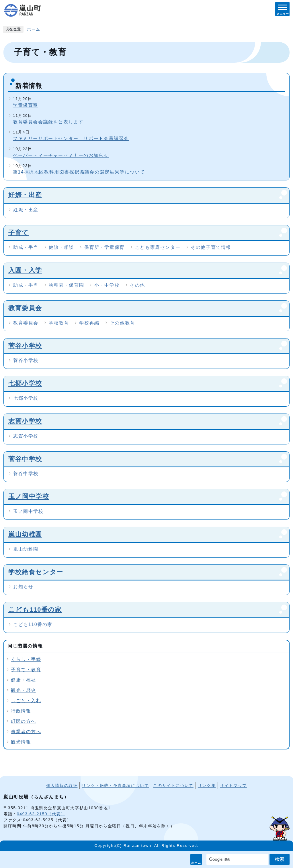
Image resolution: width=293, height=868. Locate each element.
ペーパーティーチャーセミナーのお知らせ (61, 155)
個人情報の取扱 (62, 786)
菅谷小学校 (25, 346)
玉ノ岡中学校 (29, 496)
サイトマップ (233, 786)
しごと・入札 (26, 701)
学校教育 (59, 323)
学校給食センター (36, 572)
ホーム (196, 863)
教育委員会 (25, 308)
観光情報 (21, 742)
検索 (280, 859)
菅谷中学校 (25, 459)
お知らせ (23, 587)
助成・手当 (26, 247)
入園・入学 (25, 270)
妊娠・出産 (25, 195)
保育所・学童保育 (104, 247)
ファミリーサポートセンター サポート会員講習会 (71, 138)
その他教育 (122, 323)
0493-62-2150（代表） (41, 814)
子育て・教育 (26, 670)
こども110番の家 (35, 610)
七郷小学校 (25, 383)
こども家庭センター (158, 247)
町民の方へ (24, 721)
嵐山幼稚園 (25, 534)
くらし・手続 (26, 659)
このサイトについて (173, 786)
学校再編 (89, 323)
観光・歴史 (24, 690)
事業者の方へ (26, 732)
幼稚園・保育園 (66, 285)
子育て (19, 233)
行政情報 (21, 711)
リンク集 (207, 786)
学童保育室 (26, 105)
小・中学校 (107, 285)
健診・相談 (61, 247)
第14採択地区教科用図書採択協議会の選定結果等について (79, 172)
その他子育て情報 (211, 247)
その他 (137, 285)
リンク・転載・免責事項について (115, 786)
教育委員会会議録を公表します (48, 122)
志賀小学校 (25, 421)
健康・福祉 (24, 680)
